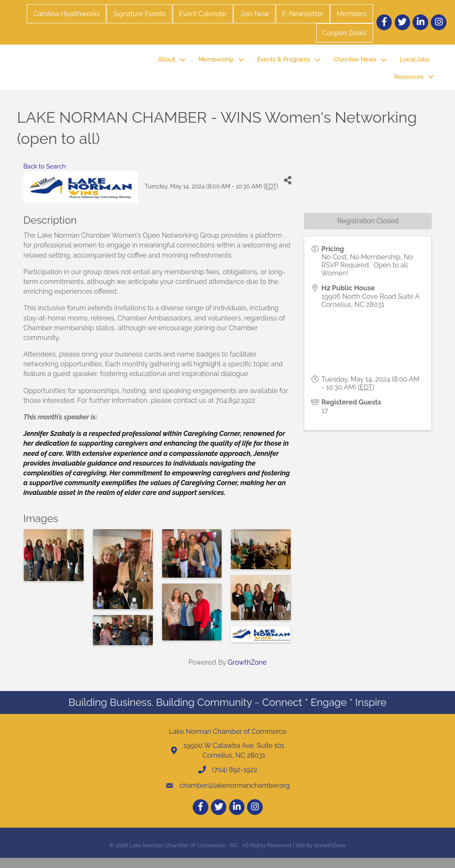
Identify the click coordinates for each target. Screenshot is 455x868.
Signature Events (139, 14)
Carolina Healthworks (66, 14)
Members (352, 14)
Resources (409, 81)
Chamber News (355, 65)
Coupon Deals (345, 33)
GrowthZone (247, 672)
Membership (216, 65)
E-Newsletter (303, 14)
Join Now (254, 14)
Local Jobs (415, 65)
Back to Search (45, 176)
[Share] (288, 190)
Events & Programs (284, 65)
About (166, 65)
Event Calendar (203, 14)
